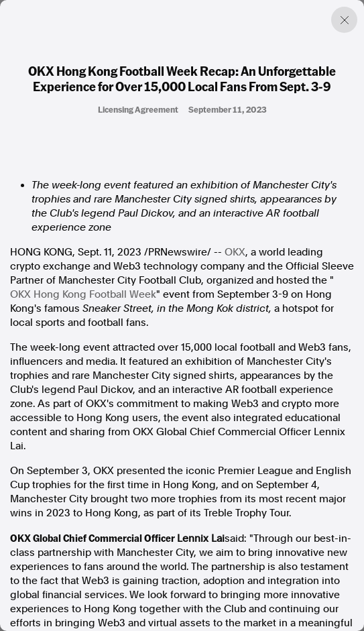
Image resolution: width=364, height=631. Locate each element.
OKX (235, 252)
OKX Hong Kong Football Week (83, 294)
